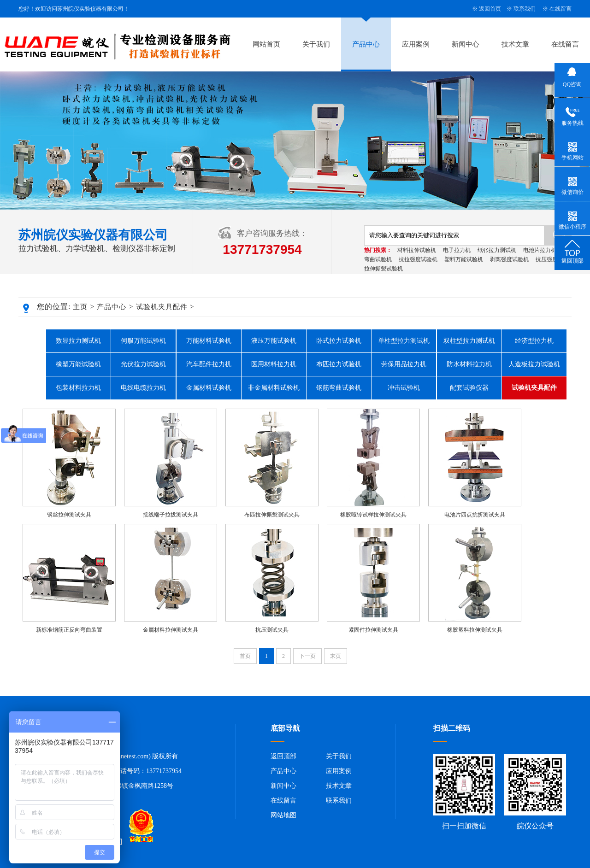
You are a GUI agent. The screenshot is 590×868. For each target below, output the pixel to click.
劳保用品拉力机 (404, 364)
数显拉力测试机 (78, 341)
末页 (336, 656)
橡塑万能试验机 (78, 364)
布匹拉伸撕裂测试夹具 (272, 515)
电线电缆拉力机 (143, 388)
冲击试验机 (404, 388)
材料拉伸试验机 (417, 250)
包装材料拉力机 (78, 388)
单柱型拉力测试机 (404, 341)
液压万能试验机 (274, 341)
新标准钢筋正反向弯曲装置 (69, 630)
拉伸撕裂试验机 (383, 269)
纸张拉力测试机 (497, 250)
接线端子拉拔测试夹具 (171, 515)
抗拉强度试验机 (418, 259)
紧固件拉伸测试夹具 (373, 630)
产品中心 (366, 44)
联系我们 (525, 9)
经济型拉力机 (534, 341)
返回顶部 (283, 756)
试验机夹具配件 (162, 307)
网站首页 (266, 44)
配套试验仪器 (469, 388)
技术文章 (515, 44)
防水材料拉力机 (469, 364)
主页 (80, 307)
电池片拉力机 (540, 250)
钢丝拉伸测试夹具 (69, 515)
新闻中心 (466, 44)
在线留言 (560, 9)
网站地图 (283, 815)
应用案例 (416, 44)
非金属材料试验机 (274, 388)
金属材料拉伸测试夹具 (171, 630)
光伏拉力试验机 (143, 364)
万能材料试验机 (209, 341)
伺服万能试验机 (143, 341)
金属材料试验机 (209, 388)
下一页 (307, 656)
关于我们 (316, 44)
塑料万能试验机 (464, 259)
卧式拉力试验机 (339, 341)
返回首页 (490, 9)
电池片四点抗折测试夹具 (475, 515)
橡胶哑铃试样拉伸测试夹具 (373, 515)
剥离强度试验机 (509, 259)
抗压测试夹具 (272, 630)
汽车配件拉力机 (209, 364)
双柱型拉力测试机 (469, 341)
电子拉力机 (457, 250)
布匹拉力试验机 (339, 364)
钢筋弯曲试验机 (339, 388)
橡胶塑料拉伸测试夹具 (475, 630)
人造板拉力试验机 (534, 364)
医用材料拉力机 (274, 364)
